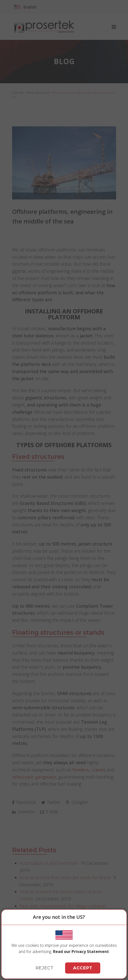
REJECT (45, 968)
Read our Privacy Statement (81, 952)
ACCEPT (83, 968)
